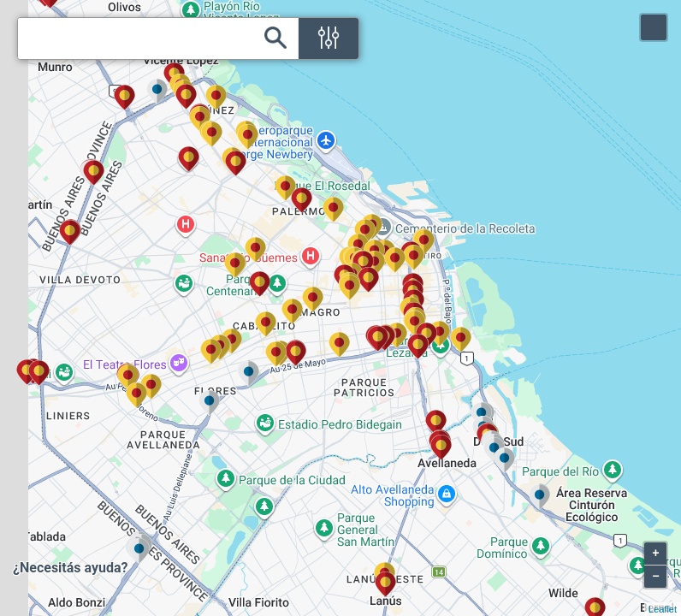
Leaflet (663, 609)
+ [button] (655, 553)
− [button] (655, 576)
